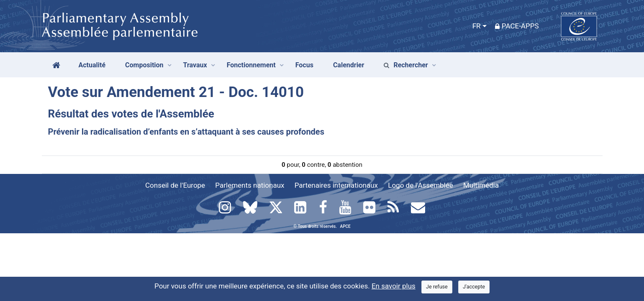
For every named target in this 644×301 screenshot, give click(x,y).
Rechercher (406, 65)
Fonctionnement (251, 65)
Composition (144, 65)
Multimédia (481, 185)
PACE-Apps (517, 26)
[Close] (437, 287)
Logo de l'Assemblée (421, 185)
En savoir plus (394, 286)
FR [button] (477, 26)
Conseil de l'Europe (175, 185)
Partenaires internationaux (336, 185)
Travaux (195, 65)
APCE (345, 226)
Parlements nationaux (250, 185)
